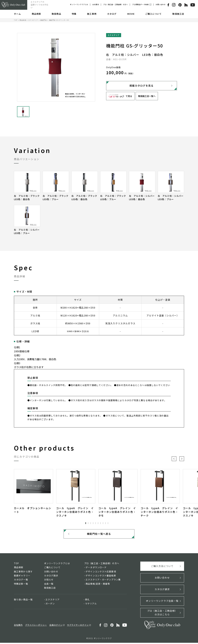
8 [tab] (103, 523)
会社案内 (96, 4)
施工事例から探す (23, 573)
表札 (87, 601)
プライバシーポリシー (36, 626)
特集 (74, 14)
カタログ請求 (51, 577)
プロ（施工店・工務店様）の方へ (115, 4)
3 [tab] (91, 523)
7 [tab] (101, 523)
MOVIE (131, 14)
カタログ (112, 14)
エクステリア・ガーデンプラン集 (103, 581)
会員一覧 (49, 585)
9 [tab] (105, 523)
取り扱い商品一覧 (23, 601)
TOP (16, 20)
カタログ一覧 (21, 581)
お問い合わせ (161, 4)
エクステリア (33, 20)
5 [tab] (96, 523)
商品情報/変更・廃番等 (98, 585)
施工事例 (92, 14)
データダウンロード (96, 569)
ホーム (17, 14)
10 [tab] (108, 523)
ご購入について (153, 14)
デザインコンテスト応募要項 (101, 573)
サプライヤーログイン (78, 626)
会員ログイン (56, 626)
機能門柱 (43, 20)
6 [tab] (98, 523)
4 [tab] (93, 523)
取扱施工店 (178, 14)
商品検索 (36, 14)
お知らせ (49, 581)
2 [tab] (88, 523)
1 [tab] (86, 523)
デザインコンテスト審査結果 (101, 577)
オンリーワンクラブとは (79, 4)
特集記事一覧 (21, 585)
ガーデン (50, 605)
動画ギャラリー (22, 577)
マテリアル (91, 605)
